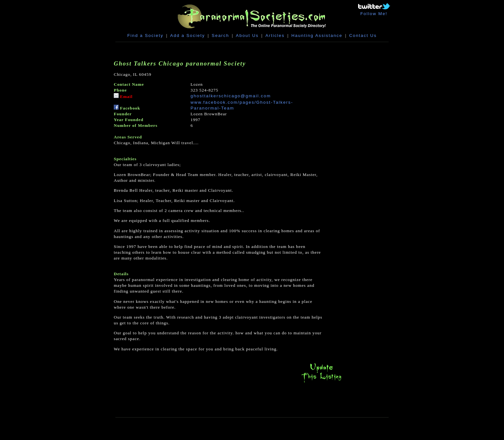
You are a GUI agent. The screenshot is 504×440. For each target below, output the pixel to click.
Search (221, 35)
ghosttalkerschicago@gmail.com (231, 96)
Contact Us (363, 35)
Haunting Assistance (317, 35)
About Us (247, 35)
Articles (275, 35)
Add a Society (187, 35)
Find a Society (145, 35)
